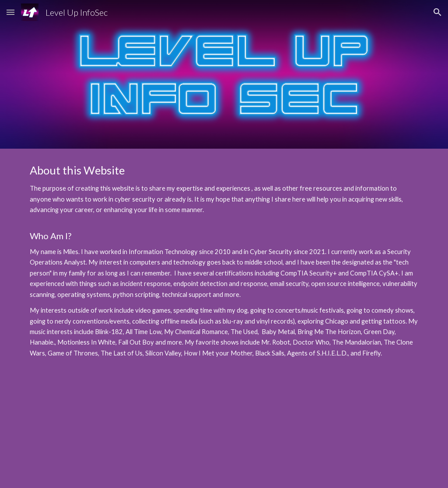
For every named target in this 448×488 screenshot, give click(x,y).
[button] (10, 12)
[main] (224, 261)
